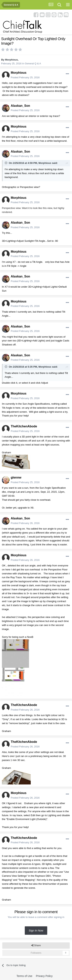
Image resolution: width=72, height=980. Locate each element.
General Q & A (33, 63)
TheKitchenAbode (24, 426)
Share (36, 945)
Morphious (11, 60)
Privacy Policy (44, 976)
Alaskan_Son (20, 106)
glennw (16, 477)
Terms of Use (24, 976)
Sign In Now (36, 931)
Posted (25, 77)
